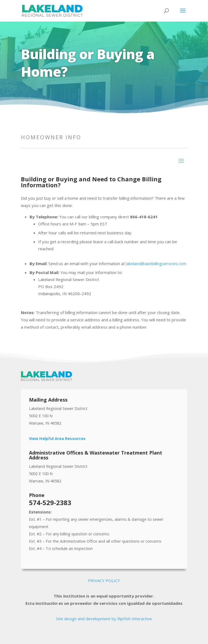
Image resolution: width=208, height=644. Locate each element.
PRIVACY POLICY (104, 580)
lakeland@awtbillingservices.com (156, 263)
